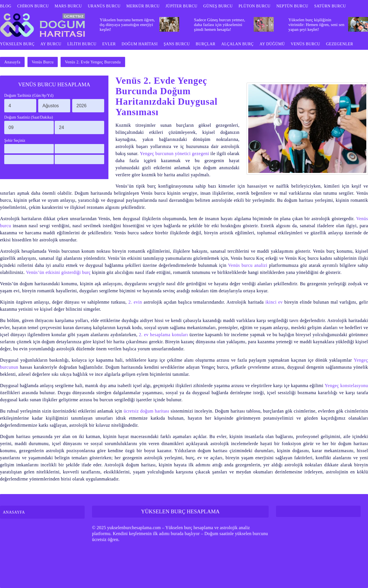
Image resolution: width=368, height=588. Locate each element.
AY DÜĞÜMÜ (272, 44)
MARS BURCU (68, 6)
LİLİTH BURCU (82, 44)
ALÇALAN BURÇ (238, 44)
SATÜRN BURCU (330, 6)
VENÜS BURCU (305, 44)
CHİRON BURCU (33, 6)
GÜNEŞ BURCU (218, 6)
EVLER (109, 44)
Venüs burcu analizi (248, 265)
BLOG (6, 6)
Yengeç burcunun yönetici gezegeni (175, 154)
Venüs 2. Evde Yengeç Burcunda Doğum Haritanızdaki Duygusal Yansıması (166, 96)
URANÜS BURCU (104, 6)
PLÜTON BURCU (255, 6)
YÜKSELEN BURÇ (17, 44)
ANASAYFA (14, 512)
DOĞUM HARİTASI (140, 44)
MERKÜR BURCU (143, 6)
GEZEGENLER (340, 44)
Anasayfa (12, 62)
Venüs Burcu (43, 62)
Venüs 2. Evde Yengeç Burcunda (93, 62)
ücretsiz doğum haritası (146, 411)
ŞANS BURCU (177, 44)
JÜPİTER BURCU (182, 6)
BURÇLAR (206, 44)
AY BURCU (51, 44)
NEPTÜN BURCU (292, 6)
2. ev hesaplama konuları (164, 335)
